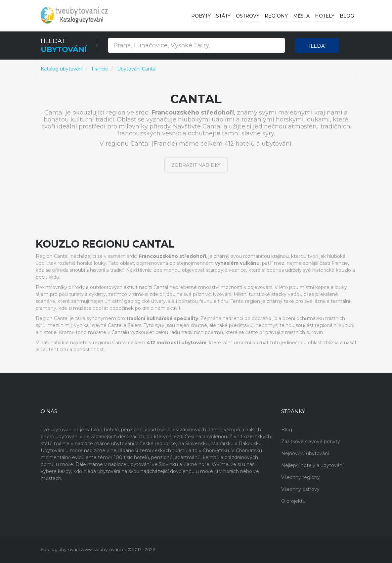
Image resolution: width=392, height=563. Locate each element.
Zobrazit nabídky (196, 165)
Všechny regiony (301, 477)
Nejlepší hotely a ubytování (312, 465)
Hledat (317, 46)
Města (301, 16)
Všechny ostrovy (300, 489)
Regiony (276, 16)
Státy (223, 16)
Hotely (325, 16)
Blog (347, 16)
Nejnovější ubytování (305, 453)
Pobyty (201, 16)
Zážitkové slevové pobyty (311, 442)
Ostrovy (248, 16)
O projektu (293, 501)
